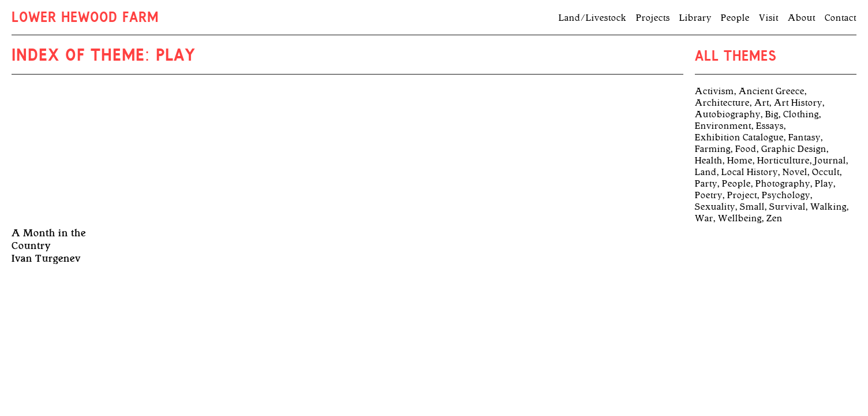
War (704, 218)
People (735, 18)
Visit (769, 18)
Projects (653, 18)
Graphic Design (794, 149)
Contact (841, 18)
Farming (713, 149)
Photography (783, 184)
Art (762, 103)
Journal (830, 161)
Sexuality (715, 207)
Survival (787, 207)
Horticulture (783, 161)
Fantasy (805, 138)
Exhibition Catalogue (739, 138)
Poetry (709, 195)
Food (746, 149)
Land (706, 172)
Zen (775, 218)
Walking (828, 207)
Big (772, 114)
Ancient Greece (772, 91)
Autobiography (728, 114)
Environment (723, 126)
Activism (714, 91)
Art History (798, 103)
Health (709, 161)
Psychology (786, 195)
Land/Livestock (593, 18)
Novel (795, 172)
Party (706, 184)
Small (752, 207)
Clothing (801, 114)
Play (824, 184)
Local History (750, 172)
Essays (770, 126)
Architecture (722, 103)
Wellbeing (740, 218)
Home (740, 161)
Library (695, 18)
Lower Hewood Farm (85, 18)
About (802, 18)
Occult (826, 172)
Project (742, 195)
